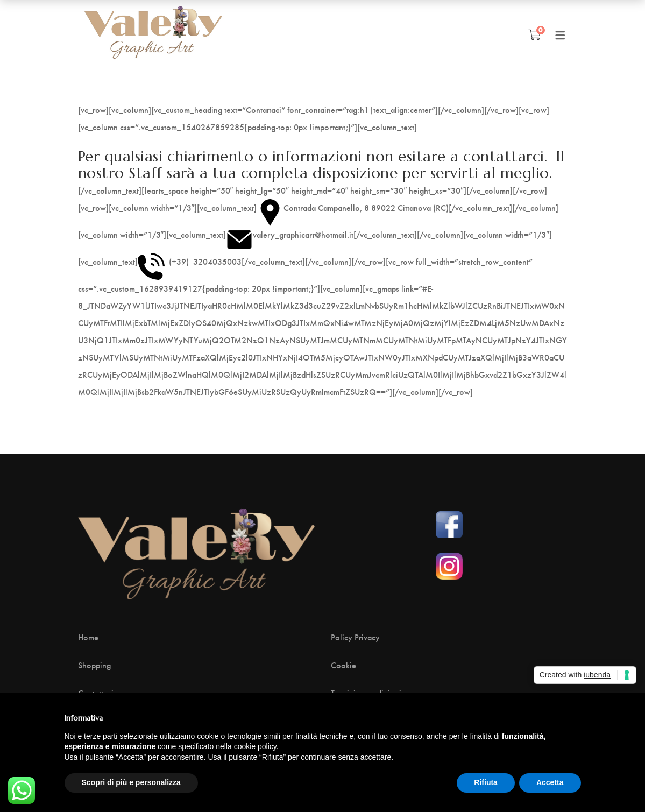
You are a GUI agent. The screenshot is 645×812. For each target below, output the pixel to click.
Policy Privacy (355, 637)
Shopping (94, 665)
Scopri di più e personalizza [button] (131, 782)
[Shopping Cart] (534, 34)
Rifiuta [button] (486, 782)
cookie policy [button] (255, 746)
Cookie (343, 665)
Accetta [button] (550, 782)
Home (88, 637)
